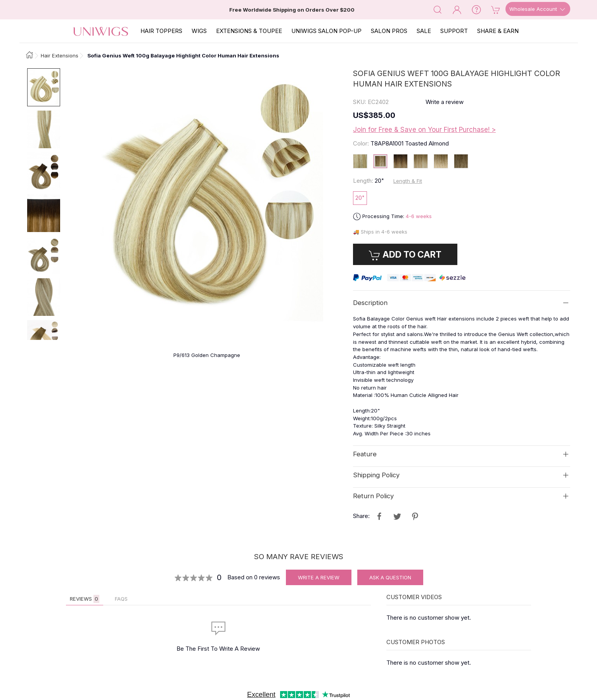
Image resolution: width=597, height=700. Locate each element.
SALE (424, 31)
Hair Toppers (161, 31)
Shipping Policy (376, 475)
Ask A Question (390, 577)
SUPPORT (454, 31)
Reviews (85, 599)
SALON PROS (389, 31)
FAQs (121, 599)
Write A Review (319, 577)
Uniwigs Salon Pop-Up (326, 31)
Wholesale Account (538, 9)
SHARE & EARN (498, 31)
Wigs (199, 31)
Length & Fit (408, 181)
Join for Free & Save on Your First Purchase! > (424, 130)
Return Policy (373, 496)
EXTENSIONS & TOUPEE (249, 31)
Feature (365, 454)
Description (370, 303)
